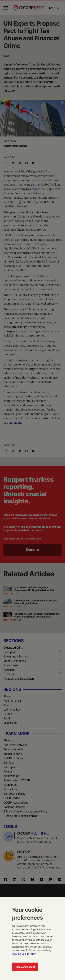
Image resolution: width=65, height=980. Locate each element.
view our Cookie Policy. (24, 954)
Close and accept (25, 967)
